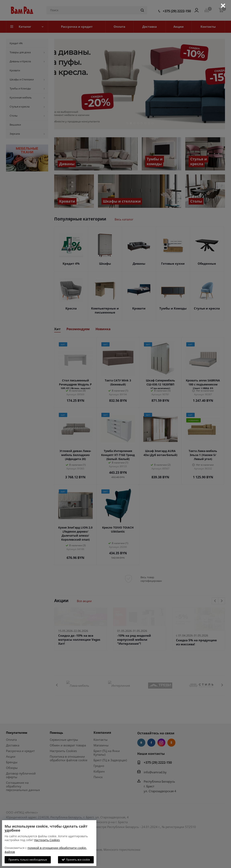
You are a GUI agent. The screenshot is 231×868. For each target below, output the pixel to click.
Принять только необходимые (28, 860)
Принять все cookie (76, 860)
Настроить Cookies (47, 840)
